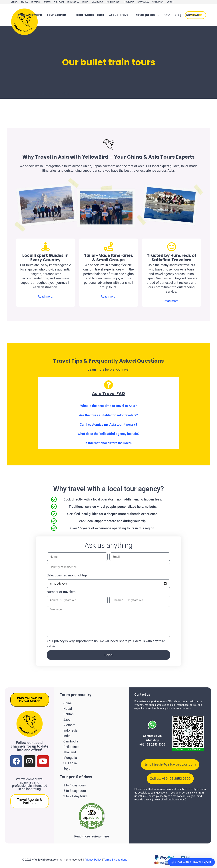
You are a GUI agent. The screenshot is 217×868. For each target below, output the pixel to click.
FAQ (167, 15)
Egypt (170, 2)
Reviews (193, 15)
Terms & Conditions (115, 854)
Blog (178, 15)
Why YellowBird (30, 15)
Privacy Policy (93, 854)
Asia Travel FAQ (108, 393)
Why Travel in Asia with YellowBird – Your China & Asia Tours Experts (109, 157)
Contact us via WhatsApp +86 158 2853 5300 (152, 740)
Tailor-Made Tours (89, 15)
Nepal (24, 2)
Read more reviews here (92, 831)
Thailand (129, 2)
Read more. (46, 296)
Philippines (113, 2)
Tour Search (59, 15)
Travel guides (147, 15)
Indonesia (73, 2)
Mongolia (143, 2)
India (85, 2)
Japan (47, 2)
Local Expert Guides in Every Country (46, 258)
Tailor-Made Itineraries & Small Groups (108, 260)
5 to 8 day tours (75, 786)
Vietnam (59, 2)
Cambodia (97, 2)
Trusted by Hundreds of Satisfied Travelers (172, 258)
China (14, 2)
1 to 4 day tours (75, 781)
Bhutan (36, 2)
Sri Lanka (158, 2)
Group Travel (119, 15)
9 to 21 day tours (76, 791)
